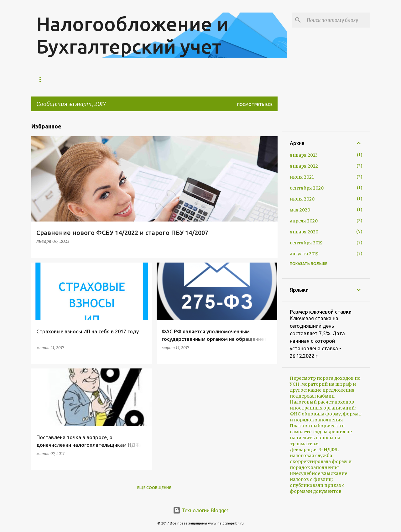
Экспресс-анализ (111, 79)
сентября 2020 (307, 188)
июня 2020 (302, 199)
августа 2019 (304, 254)
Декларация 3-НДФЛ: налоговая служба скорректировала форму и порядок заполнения (321, 459)
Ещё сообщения (154, 488)
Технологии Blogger (201, 510)
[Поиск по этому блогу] (337, 20)
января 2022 (304, 166)
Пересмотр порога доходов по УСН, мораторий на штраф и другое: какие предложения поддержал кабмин (325, 387)
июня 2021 (302, 177)
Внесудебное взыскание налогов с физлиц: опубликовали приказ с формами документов (318, 482)
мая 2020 (300, 210)
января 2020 (304, 232)
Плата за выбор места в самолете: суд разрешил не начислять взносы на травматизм (321, 435)
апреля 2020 (304, 221)
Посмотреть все (255, 104)
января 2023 (304, 155)
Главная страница (57, 79)
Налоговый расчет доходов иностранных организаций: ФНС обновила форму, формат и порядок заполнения (325, 411)
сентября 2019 (306, 243)
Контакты (155, 79)
